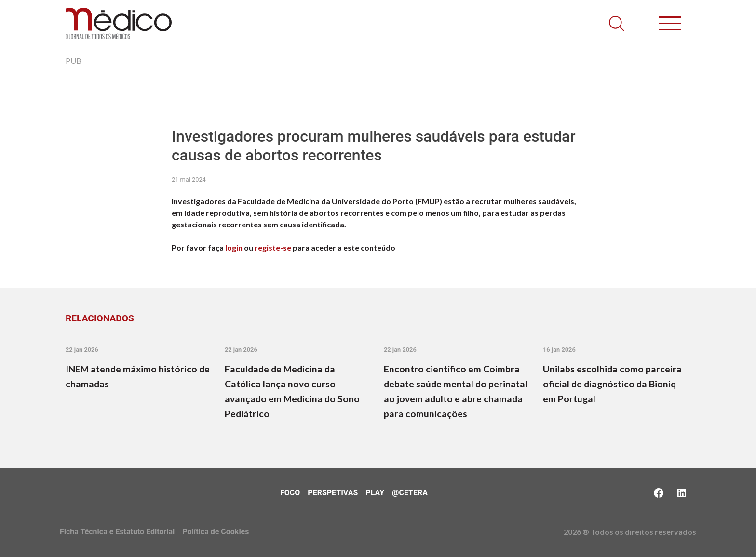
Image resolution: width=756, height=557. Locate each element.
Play (375, 493)
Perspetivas (333, 493)
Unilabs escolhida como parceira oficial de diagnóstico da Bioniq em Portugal (612, 384)
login (234, 247)
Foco (290, 493)
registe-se (273, 247)
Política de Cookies (216, 532)
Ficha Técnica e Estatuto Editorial (117, 532)
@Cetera (410, 493)
